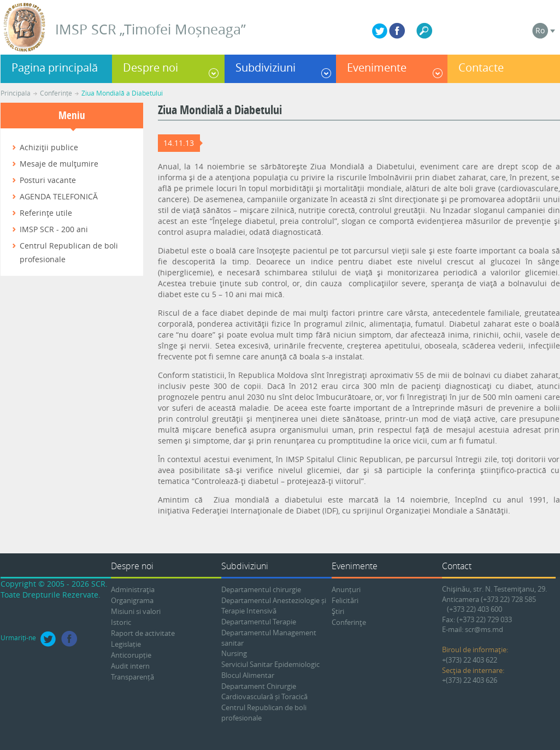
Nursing (234, 653)
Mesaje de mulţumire (59, 164)
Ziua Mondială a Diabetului (122, 93)
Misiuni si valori (136, 611)
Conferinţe (349, 622)
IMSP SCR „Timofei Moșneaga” (151, 29)
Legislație (126, 644)
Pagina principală (55, 67)
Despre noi (151, 67)
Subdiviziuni (266, 67)
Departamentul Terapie (259, 622)
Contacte (481, 67)
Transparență (132, 677)
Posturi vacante (48, 180)
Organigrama (132, 600)
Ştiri (338, 611)
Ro (540, 30)
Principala (16, 93)
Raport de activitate (143, 633)
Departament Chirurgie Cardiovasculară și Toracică (264, 691)
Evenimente (377, 67)
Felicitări (345, 600)
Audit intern (130, 666)
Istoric (121, 622)
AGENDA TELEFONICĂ (59, 196)
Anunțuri (346, 589)
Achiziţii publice (49, 147)
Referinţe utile (46, 213)
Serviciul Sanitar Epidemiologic (270, 664)
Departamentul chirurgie (261, 589)
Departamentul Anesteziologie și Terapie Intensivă (274, 606)
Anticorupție (131, 655)
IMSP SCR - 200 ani (54, 229)
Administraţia (133, 589)
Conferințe (56, 93)
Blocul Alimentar (248, 675)
